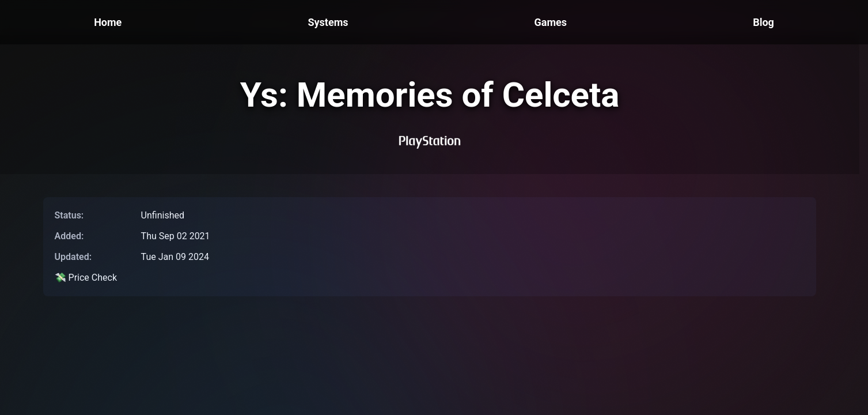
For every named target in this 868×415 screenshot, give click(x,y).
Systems (328, 22)
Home (108, 22)
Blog (763, 22)
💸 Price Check (86, 278)
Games (551, 22)
